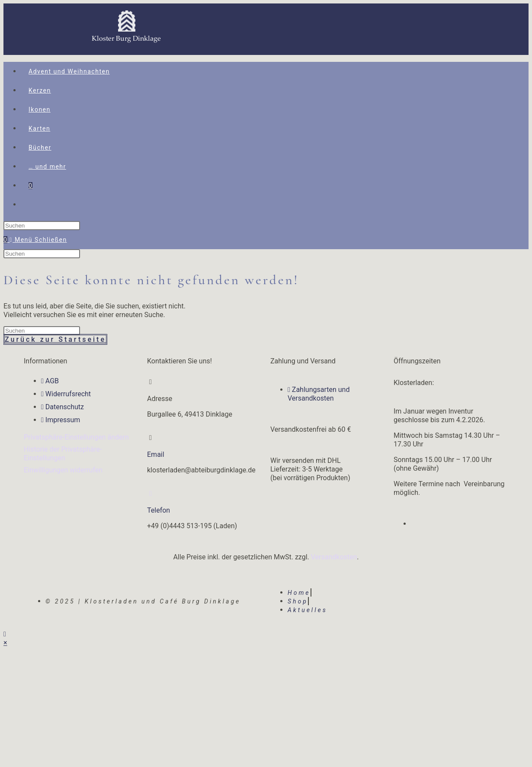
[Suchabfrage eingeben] (42, 226)
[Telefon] (151, 494)
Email (156, 454)
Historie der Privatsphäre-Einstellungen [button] (63, 454)
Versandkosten (334, 557)
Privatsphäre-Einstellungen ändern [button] (76, 437)
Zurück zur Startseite (55, 339)
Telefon (159, 510)
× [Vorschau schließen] (5, 643)
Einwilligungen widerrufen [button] (63, 470)
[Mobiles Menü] (38, 240)
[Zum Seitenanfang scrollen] (5, 634)
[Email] (151, 438)
